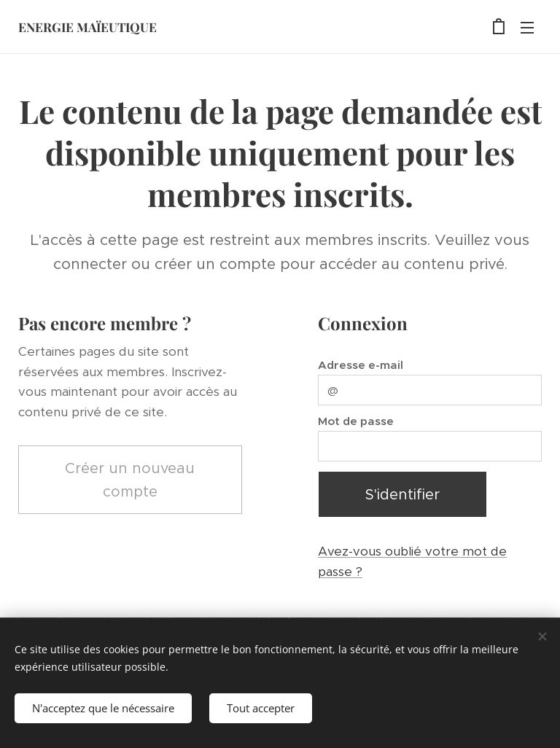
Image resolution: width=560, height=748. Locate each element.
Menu (527, 28)
